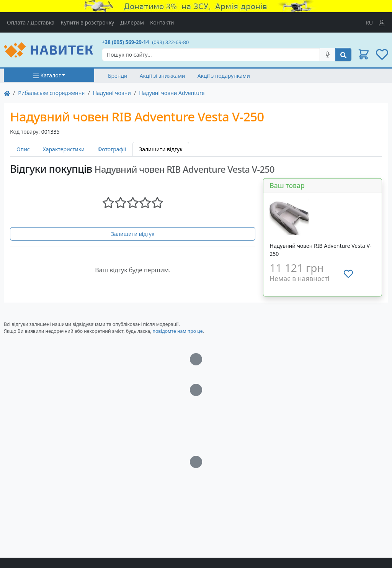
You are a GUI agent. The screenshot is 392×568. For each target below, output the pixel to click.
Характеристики (64, 149)
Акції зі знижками (163, 76)
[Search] (211, 55)
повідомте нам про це (177, 331)
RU (369, 22)
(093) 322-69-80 (170, 42)
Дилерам (132, 22)
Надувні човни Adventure (172, 93)
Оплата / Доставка (31, 22)
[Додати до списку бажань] (348, 274)
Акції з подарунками (224, 76)
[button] (364, 54)
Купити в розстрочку (87, 22)
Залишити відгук (133, 234)
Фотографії (112, 149)
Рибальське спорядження (51, 93)
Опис (23, 149)
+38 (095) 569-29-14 (125, 42)
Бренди (118, 76)
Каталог (47, 75)
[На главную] (7, 93)
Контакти (162, 22)
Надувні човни (112, 93)
